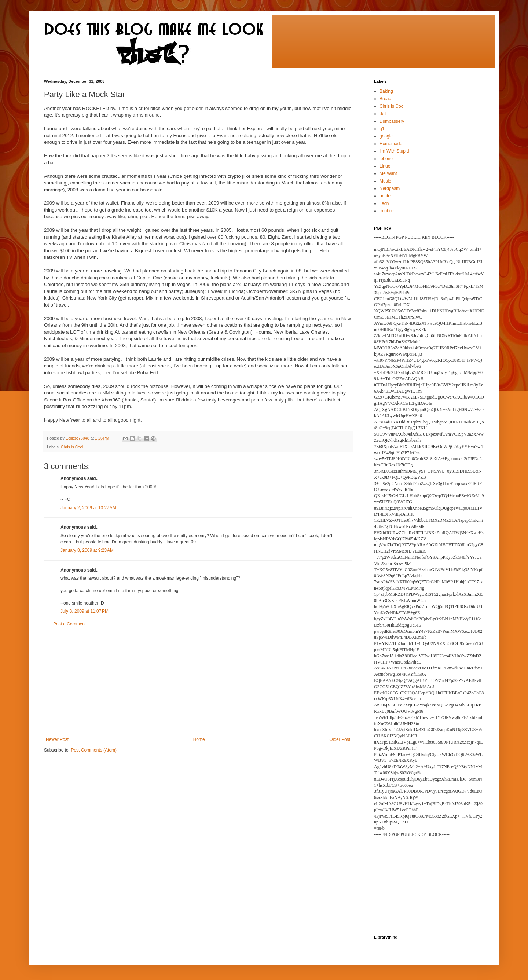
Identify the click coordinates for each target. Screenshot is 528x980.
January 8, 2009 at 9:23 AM (87, 550)
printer (386, 196)
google (386, 136)
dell (383, 114)
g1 (382, 129)
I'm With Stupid (394, 151)
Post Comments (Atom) (94, 750)
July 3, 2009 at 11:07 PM (85, 611)
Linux (385, 166)
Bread (385, 99)
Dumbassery (392, 121)
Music (385, 181)
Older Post (340, 739)
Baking (386, 91)
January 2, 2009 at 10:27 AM (88, 508)
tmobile (387, 211)
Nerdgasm (390, 188)
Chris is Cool (72, 447)
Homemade (391, 144)
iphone (386, 159)
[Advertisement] (198, 682)
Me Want (388, 173)
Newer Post (57, 739)
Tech (384, 203)
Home (199, 739)
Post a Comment (69, 624)
